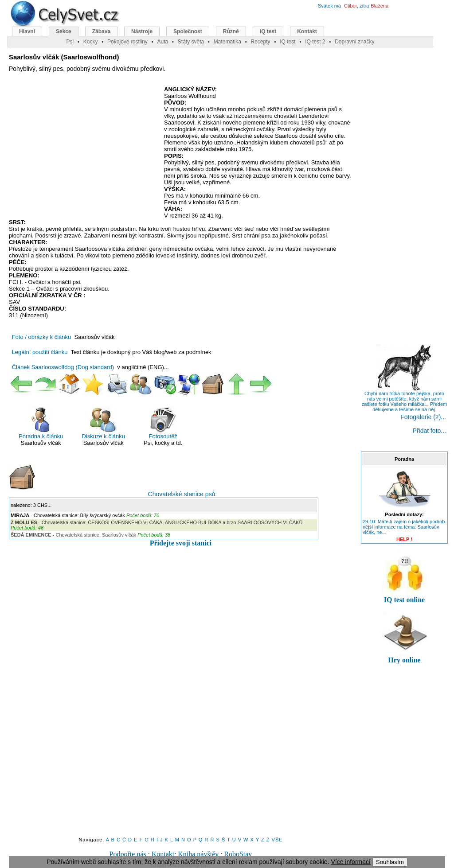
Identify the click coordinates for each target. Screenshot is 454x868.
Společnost (188, 31)
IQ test (268, 31)
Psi (70, 42)
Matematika (227, 42)
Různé (231, 31)
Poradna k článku (41, 423)
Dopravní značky (354, 42)
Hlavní (27, 31)
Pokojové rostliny (127, 42)
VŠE (277, 840)
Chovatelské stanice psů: (113, 481)
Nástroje (142, 31)
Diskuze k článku (103, 423)
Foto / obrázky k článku (42, 337)
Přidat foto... (429, 431)
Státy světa (191, 42)
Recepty (260, 42)
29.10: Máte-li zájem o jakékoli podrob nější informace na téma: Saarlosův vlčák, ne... (404, 527)
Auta (162, 42)
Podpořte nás (128, 854)
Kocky (91, 42)
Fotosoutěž (163, 423)
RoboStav (238, 854)
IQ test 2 (315, 42)
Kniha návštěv (198, 854)
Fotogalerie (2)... (423, 417)
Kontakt (163, 854)
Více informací (350, 862)
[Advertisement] (83, 150)
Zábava (101, 31)
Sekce (64, 31)
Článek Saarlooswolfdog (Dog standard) (63, 367)
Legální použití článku (40, 352)
